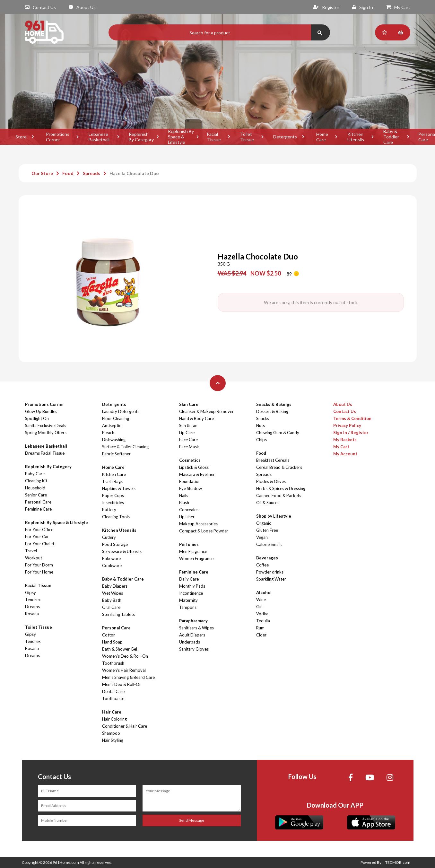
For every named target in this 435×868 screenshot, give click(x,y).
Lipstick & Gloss (194, 467)
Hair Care (112, 712)
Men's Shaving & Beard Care (128, 677)
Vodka (262, 614)
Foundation (190, 481)
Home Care (322, 137)
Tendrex (33, 600)
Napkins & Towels (119, 488)
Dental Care (113, 691)
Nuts (261, 425)
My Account (345, 454)
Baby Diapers (115, 586)
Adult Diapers (192, 635)
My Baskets (345, 440)
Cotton (109, 635)
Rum (260, 628)
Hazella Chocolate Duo (134, 173)
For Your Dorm (39, 565)
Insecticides (113, 503)
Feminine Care (38, 509)
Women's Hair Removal (124, 670)
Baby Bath (112, 600)
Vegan (262, 537)
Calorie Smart (269, 544)
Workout (34, 558)
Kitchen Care (114, 474)
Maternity (188, 600)
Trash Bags (112, 481)
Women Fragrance (196, 558)
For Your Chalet (40, 544)
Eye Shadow (191, 488)
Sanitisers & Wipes (196, 628)
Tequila (263, 621)
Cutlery (109, 537)
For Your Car (37, 537)
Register (326, 7)
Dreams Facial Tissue (45, 453)
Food (68, 173)
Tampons (188, 607)
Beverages (267, 558)
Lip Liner (187, 517)
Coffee (262, 565)
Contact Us (40, 7)
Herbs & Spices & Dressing (281, 488)
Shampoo (111, 733)
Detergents (285, 137)
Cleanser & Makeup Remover (206, 411)
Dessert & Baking (272, 411)
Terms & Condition (352, 418)
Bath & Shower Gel (120, 649)
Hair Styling (113, 740)
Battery (109, 510)
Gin (259, 607)
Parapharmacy (193, 621)
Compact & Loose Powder (204, 531)
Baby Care (35, 474)
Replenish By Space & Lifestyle (181, 137)
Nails (184, 495)
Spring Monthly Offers (46, 433)
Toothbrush (113, 663)
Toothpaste (113, 698)
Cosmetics (190, 460)
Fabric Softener (116, 454)
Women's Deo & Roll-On (125, 656)
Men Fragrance (193, 551)
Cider (261, 635)
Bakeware (111, 558)
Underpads (190, 642)
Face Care (188, 440)
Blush (184, 503)
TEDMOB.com (398, 862)
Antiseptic (112, 425)
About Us (82, 7)
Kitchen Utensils (356, 137)
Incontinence (191, 593)
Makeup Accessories (198, 524)
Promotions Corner (58, 137)
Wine (261, 600)
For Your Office (39, 530)
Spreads (91, 173)
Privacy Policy (347, 425)
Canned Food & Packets (279, 495)
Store (21, 137)
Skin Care (189, 404)
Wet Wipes (113, 593)
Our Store (42, 173)
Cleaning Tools (116, 517)
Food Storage (115, 544)
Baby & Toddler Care (391, 137)
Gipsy (30, 592)
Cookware (112, 566)
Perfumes (189, 544)
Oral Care (111, 607)
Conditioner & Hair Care (125, 726)
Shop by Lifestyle (274, 516)
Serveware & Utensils (122, 551)
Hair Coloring (114, 719)
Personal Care (38, 502)
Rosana (32, 614)
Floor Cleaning (116, 418)
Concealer (189, 510)
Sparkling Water (271, 579)
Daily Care (189, 579)
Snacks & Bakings (274, 404)
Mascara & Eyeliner (197, 474)
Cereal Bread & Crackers (279, 467)
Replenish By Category (141, 137)
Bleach (108, 433)
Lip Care (187, 433)
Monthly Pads (192, 586)
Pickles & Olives (271, 481)
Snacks (263, 418)
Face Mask (189, 447)
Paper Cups (113, 495)
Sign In (363, 7)
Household (35, 488)
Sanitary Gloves (194, 649)
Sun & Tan (188, 425)
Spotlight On (37, 418)
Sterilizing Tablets (118, 614)
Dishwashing (114, 440)
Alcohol (264, 592)
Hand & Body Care (196, 418)
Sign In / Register (351, 433)
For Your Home (39, 572)
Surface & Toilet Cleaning (125, 447)
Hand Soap (112, 642)
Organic (264, 523)
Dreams (32, 607)
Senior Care (36, 495)
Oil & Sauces (268, 503)
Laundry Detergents (121, 411)
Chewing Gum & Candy (278, 433)
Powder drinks (270, 572)
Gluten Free (267, 530)
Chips (261, 440)
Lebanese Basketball (99, 137)
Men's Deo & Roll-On (122, 684)
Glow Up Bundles (41, 411)
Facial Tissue (214, 137)
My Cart (398, 7)
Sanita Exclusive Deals (46, 425)
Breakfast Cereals (273, 460)
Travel (31, 551)
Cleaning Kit (36, 481)
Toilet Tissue (247, 137)
